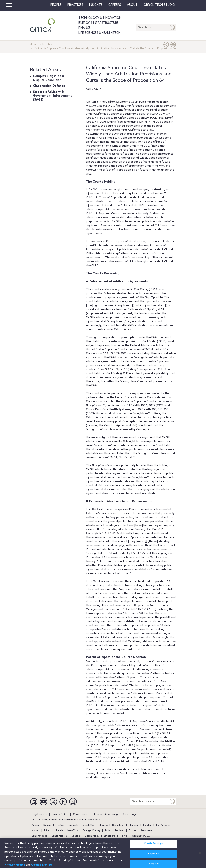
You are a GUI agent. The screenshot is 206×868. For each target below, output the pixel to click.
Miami (35, 831)
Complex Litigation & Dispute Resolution (49, 78)
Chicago (103, 825)
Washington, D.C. (141, 836)
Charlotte (88, 825)
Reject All (154, 855)
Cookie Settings (153, 845)
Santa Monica (59, 836)
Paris (108, 831)
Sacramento (147, 831)
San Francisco (39, 836)
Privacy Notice (60, 814)
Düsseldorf (118, 825)
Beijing (47, 825)
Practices (75, 5)
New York (73, 831)
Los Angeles (163, 825)
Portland (120, 831)
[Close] (200, 855)
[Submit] (172, 27)
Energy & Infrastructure (99, 23)
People (56, 5)
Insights (47, 45)
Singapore (110, 836)
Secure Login (130, 814)
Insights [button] (96, 5)
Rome (132, 831)
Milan (47, 831)
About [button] (132, 5)
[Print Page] (173, 45)
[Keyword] (172, 801)
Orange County (91, 831)
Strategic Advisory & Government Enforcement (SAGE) (52, 96)
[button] (166, 45)
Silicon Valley (92, 836)
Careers (115, 5)
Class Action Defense (49, 86)
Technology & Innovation (100, 18)
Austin (35, 825)
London (147, 825)
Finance (84, 28)
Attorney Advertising (106, 814)
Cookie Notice (81, 814)
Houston (134, 825)
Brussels (73, 825)
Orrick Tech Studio (159, 5)
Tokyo (124, 836)
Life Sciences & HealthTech (99, 33)
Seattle (76, 836)
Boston (60, 825)
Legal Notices (39, 814)
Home (34, 45)
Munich (59, 831)
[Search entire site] (150, 801)
